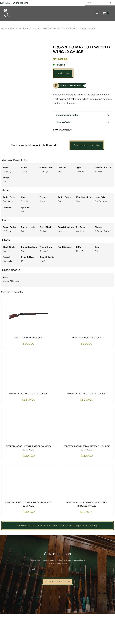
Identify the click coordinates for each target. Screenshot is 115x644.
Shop (12, 28)
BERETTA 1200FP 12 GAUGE (87, 367)
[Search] (110, 3)
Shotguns (36, 28)
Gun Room (23, 28)
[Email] (57, 603)
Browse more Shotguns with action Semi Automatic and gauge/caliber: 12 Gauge (58, 555)
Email (32, 599)
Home (4, 28)
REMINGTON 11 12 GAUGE (28, 367)
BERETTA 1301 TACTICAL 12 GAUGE (28, 424)
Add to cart (63, 73)
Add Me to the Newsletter (57, 611)
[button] (97, 13)
